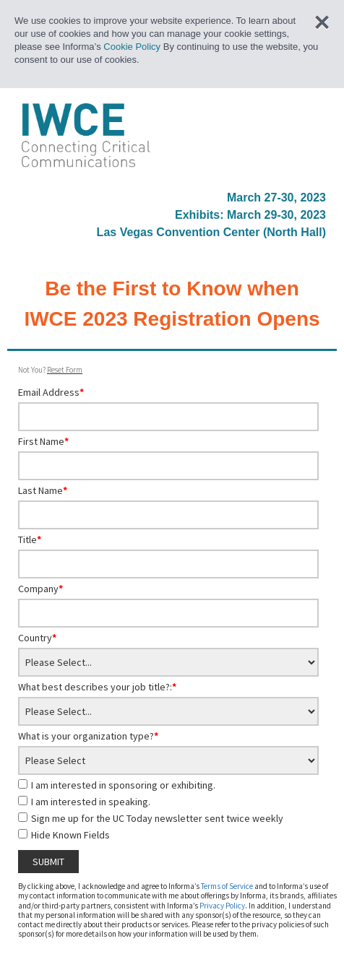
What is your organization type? (88, 736)
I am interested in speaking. (91, 802)
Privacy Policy (222, 906)
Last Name (43, 490)
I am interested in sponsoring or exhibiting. (123, 785)
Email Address (51, 392)
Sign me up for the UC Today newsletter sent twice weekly (157, 818)
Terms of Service (227, 886)
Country (37, 638)
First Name (43, 441)
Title (30, 539)
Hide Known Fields (70, 835)
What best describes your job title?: (97, 687)
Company (40, 589)
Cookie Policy (132, 47)
